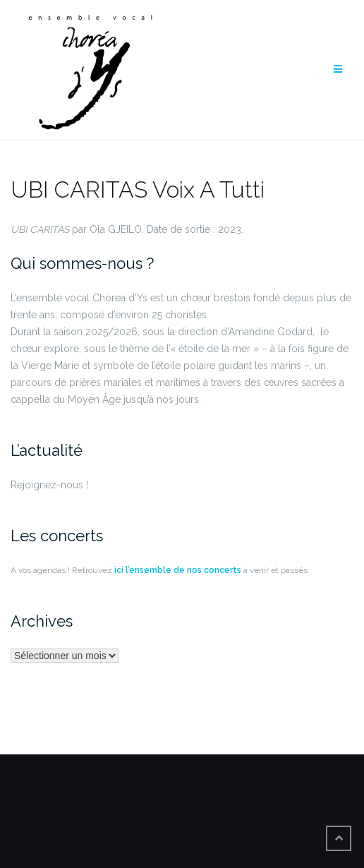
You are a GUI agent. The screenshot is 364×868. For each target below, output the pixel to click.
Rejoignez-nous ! (49, 485)
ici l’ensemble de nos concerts (177, 570)
